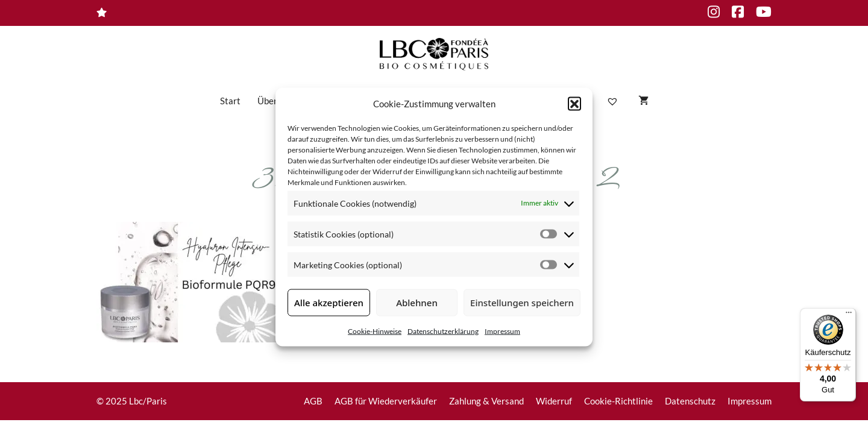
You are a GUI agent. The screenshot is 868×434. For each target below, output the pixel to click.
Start (230, 101)
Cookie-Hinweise (375, 331)
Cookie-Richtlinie (618, 401)
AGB (313, 401)
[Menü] (849, 315)
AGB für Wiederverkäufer (386, 401)
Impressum (502, 331)
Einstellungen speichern (522, 303)
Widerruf (554, 401)
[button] (574, 104)
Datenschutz (690, 401)
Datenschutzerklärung (443, 331)
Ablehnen (417, 303)
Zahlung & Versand (486, 401)
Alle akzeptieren (329, 303)
